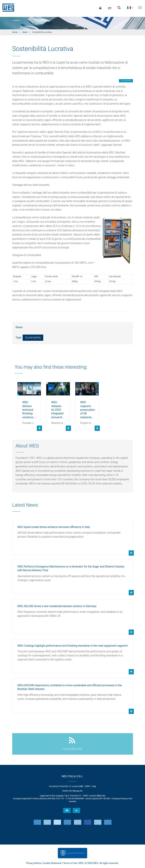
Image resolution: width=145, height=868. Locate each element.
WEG (7, 8)
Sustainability (33, 337)
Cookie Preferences (76, 853)
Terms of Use (70, 863)
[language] (130, 8)
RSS (81, 863)
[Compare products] (110, 8)
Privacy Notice (34, 863)
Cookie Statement (52, 863)
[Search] (119, 8)
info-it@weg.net (75, 791)
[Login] (100, 8)
